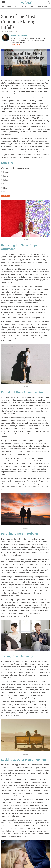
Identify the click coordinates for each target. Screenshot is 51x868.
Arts (3, 7)
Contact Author (15, 45)
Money (6, 188)
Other (5, 192)
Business (23, 7)
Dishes (6, 172)
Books (16, 7)
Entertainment (42, 7)
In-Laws (6, 180)
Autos (9, 7)
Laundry (6, 176)
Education (32, 7)
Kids (5, 184)
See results (14, 196)
